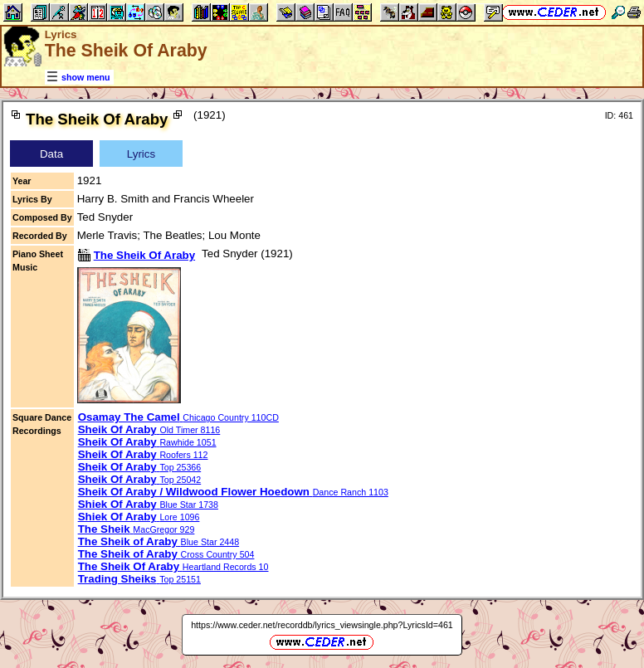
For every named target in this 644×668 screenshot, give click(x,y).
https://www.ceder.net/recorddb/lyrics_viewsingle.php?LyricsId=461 (322, 625)
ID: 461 (619, 115)
